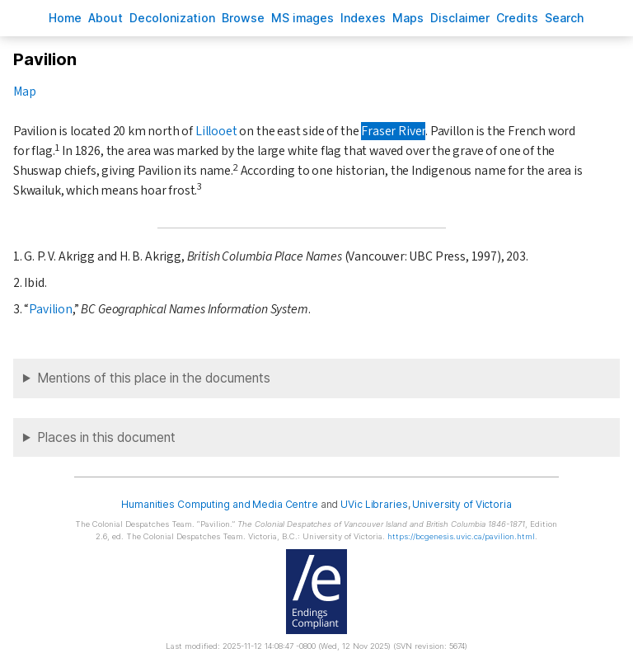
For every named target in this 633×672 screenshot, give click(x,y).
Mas (408, 18)
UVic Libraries (374, 504)
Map (24, 92)
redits (517, 18)
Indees (363, 18)
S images (302, 18)
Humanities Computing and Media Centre (220, 504)
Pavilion (51, 309)
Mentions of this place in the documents (154, 378)
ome (65, 18)
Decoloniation (172, 18)
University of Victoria (462, 504)
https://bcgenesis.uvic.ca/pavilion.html (461, 536)
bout (105, 18)
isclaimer (460, 18)
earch (565, 18)
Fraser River (393, 131)
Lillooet (216, 131)
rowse (243, 18)
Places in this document (106, 437)
